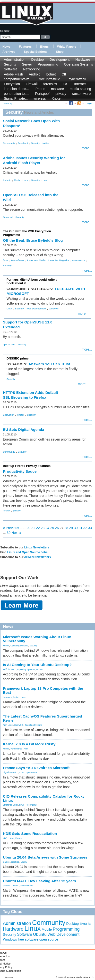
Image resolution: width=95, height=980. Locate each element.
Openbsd (8, 217)
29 (71, 528)
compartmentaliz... (18, 79)
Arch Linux (8, 725)
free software (18, 260)
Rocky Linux (32, 805)
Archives (9, 52)
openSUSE (9, 344)
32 (85, 528)
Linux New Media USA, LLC (79, 977)
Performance (16, 749)
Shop (60, 52)
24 (47, 528)
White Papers (67, 47)
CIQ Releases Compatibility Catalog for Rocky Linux (44, 798)
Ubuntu (40, 669)
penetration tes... (17, 94)
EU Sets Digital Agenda (24, 430)
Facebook (23, 143)
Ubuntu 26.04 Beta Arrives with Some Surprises (45, 857)
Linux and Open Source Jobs (27, 552)
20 (28, 528)
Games (6, 862)
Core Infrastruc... (50, 79)
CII (64, 74)
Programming (48, 64)
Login (89, 103)
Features (25, 47)
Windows (54, 309)
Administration (15, 60)
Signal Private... (16, 98)
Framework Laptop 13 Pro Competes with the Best (43, 690)
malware (57, 89)
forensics (50, 84)
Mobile (47, 929)
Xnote (56, 98)
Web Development (36, 309)
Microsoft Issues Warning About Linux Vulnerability (37, 639)
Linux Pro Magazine (59, 260)
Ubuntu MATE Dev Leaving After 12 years (39, 881)
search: (5, 31)
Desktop (38, 60)
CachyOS (19, 725)
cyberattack (77, 79)
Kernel (6, 646)
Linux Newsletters (37, 547)
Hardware (83, 60)
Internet (80, 84)
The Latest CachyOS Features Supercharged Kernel (43, 718)
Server (27, 64)
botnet (51, 74)
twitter (46, 143)
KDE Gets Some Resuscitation (30, 834)
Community (9, 143)
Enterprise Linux (10, 805)
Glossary (9, 977)
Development (60, 60)
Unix (45, 180)
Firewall (32, 84)
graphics (15, 862)
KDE (5, 838)
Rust (26, 749)
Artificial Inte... (9, 669)
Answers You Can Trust (49, 364)
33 (90, 528)
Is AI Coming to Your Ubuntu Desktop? (37, 665)
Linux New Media (36, 260)
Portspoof (42, 94)
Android (35, 74)
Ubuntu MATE (26, 886)
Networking (32, 69)
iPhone (40, 89)
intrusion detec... (16, 89)
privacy (61, 94)
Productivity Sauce (20, 471)
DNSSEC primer (18, 359)
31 (80, 528)
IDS (65, 84)
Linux (25, 180)
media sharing (80, 89)
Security (10, 64)
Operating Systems (79, 64)
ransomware (81, 94)
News (6, 47)
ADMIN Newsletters (37, 557)
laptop (16, 697)
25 (52, 528)
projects (6, 886)
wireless (40, 98)
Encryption (12, 84)
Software (11, 69)
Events (86, 924)
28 (66, 528)
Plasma (19, 838)
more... (87, 148)
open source (79, 260)
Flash (17, 180)
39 (9, 533)
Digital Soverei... (10, 772)
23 (43, 528)
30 (76, 528)
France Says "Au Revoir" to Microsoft (36, 768)
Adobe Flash (13, 74)
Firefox (21, 415)
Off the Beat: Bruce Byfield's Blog (33, 240)
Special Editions (36, 52)
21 (33, 528)
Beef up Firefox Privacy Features (27, 466)
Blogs (44, 47)
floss (5, 260)
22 (38, 528)
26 (57, 528)
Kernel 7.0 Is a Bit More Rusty (29, 744)
